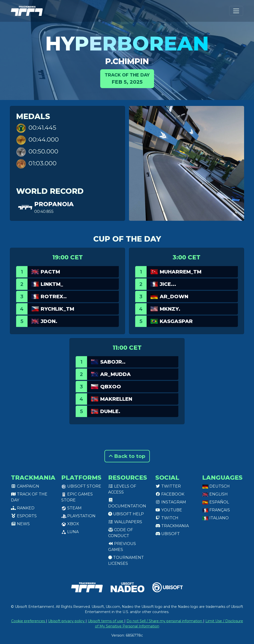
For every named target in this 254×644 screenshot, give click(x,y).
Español (216, 502)
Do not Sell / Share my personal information (165, 621)
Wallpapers (125, 522)
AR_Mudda (115, 374)
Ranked (23, 508)
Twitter (168, 486)
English (215, 494)
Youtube (169, 510)
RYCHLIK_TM (57, 309)
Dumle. (110, 411)
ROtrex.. (54, 297)
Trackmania (172, 526)
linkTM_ (52, 284)
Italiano (215, 518)
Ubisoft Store (81, 486)
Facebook (170, 494)
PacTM (50, 272)
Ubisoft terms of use (106, 621)
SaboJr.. (113, 362)
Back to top (127, 456)
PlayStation (78, 516)
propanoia (54, 204)
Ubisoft (168, 534)
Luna (70, 532)
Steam (71, 508)
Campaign (25, 486)
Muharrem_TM (181, 272)
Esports (24, 516)
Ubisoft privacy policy (67, 621)
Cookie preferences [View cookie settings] (29, 621)
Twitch (167, 518)
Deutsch (216, 486)
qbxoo (111, 387)
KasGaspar (176, 321)
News (20, 524)
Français (216, 510)
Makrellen (116, 399)
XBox (70, 524)
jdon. (49, 321)
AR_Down (174, 297)
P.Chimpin (127, 61)
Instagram (171, 502)
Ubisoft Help (126, 514)
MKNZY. (170, 309)
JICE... (168, 284)
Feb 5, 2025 (127, 78)
